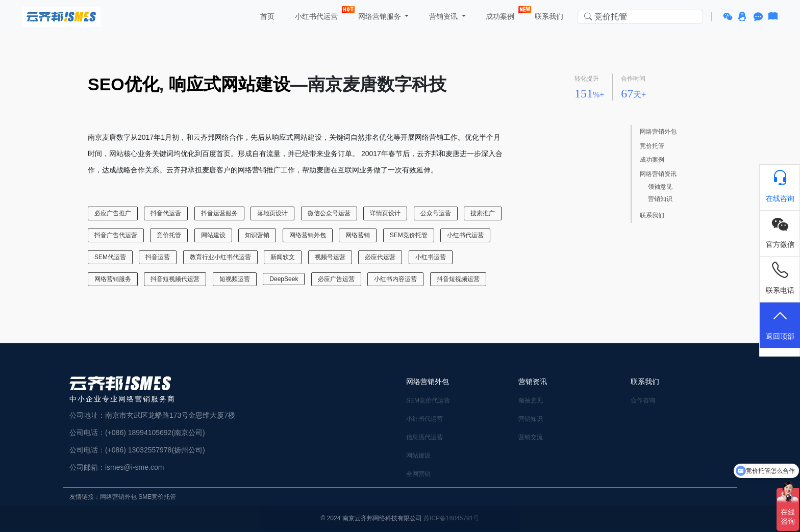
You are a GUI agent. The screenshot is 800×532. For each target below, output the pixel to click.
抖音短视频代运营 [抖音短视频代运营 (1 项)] (175, 279)
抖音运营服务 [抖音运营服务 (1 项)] (219, 213)
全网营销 (418, 474)
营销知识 (660, 199)
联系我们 (548, 16)
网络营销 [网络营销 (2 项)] (358, 235)
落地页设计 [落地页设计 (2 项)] (272, 213)
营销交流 (531, 437)
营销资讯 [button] (443, 16)
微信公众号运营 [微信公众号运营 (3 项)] (329, 213)
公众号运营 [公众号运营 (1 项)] (436, 213)
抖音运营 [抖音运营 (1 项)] (158, 257)
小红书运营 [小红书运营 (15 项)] (431, 257)
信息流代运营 (424, 437)
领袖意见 (660, 187)
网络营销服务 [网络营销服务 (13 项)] (113, 279)
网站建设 (418, 455)
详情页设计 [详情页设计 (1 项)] (385, 213)
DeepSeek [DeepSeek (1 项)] (284, 279)
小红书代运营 (317, 14)
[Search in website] (640, 17)
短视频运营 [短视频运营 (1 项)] (235, 279)
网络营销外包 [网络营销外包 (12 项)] (308, 235)
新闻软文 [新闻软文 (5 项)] (283, 257)
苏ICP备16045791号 (451, 518)
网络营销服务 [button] (380, 16)
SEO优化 (123, 84)
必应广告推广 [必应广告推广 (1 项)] (113, 213)
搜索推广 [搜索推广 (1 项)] (483, 213)
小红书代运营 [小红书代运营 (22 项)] (465, 235)
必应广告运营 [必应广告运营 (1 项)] (336, 279)
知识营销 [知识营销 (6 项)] (257, 235)
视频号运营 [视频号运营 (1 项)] (330, 257)
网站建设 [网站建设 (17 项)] (213, 235)
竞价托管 (652, 146)
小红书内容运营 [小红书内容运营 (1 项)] (395, 279)
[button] (729, 17)
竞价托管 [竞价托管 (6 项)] (169, 235)
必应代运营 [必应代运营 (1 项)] (380, 257)
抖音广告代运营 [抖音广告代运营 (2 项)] (116, 235)
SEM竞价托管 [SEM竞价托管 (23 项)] (409, 235)
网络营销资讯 (658, 174)
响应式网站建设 (230, 84)
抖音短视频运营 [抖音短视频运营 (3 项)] (458, 279)
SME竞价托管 (157, 497)
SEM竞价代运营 (428, 400)
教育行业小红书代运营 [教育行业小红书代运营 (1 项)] (220, 257)
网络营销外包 (658, 132)
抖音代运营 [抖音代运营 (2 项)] (166, 213)
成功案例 (502, 14)
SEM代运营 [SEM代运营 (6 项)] (110, 257)
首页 (266, 16)
